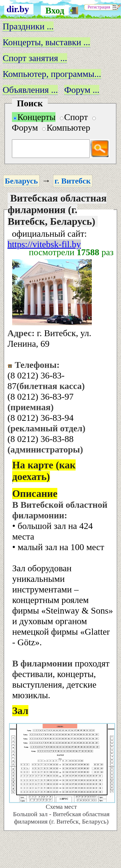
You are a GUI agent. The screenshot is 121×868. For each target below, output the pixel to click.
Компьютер (66, 128)
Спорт (74, 117)
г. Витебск (73, 181)
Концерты (34, 117)
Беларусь (21, 181)
